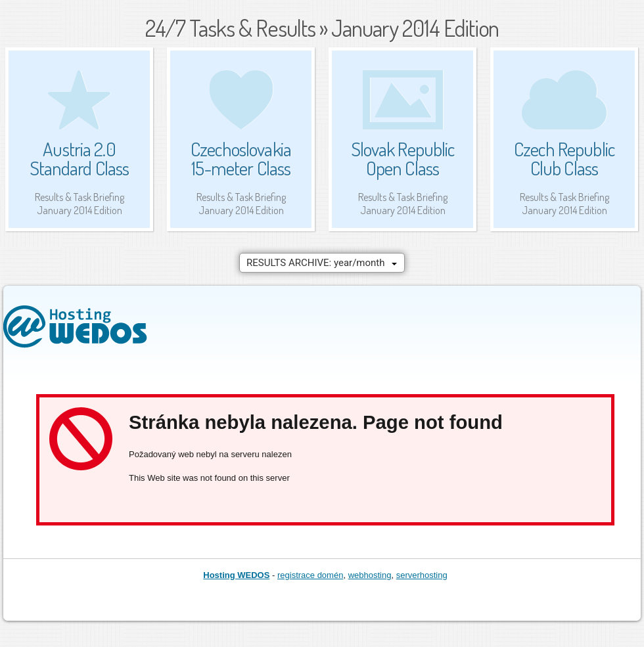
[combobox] (322, 263)
